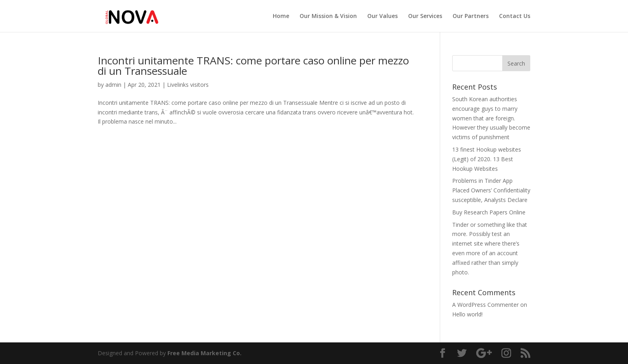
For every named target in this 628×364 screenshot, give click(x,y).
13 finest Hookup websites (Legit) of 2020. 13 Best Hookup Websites (487, 159)
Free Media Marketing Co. (204, 353)
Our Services (425, 16)
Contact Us (515, 16)
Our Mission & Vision (328, 16)
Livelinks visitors (188, 85)
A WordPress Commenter (485, 305)
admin (113, 85)
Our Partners (471, 16)
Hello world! (467, 314)
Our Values (382, 16)
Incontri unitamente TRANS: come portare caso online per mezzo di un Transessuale (253, 66)
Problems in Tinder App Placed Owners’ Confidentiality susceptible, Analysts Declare (491, 190)
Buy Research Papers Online (489, 212)
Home (281, 16)
